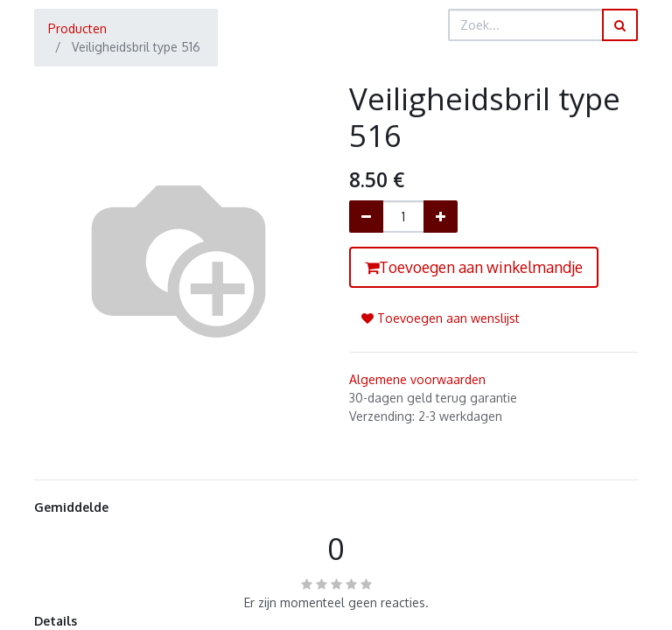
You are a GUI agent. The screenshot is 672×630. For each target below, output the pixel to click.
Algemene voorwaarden (417, 379)
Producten (77, 28)
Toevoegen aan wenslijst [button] (441, 318)
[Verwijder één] (366, 217)
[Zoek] (620, 25)
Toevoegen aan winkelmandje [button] (474, 267)
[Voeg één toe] (441, 217)
